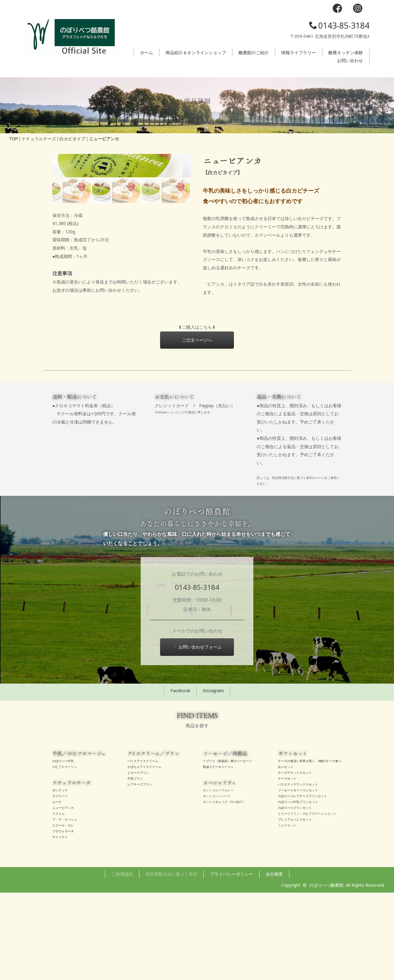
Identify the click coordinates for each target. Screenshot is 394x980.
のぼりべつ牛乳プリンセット (298, 889)
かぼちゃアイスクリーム (144, 854)
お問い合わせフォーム (197, 735)
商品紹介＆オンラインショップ (196, 52)
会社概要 (274, 961)
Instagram (213, 778)
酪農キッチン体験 (346, 52)
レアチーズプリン (140, 872)
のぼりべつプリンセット (295, 895)
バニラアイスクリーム (143, 848)
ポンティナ (60, 878)
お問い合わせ (350, 60)
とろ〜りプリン (138, 860)
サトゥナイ (60, 924)
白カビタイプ (72, 139)
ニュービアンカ (63, 895)
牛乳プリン (135, 866)
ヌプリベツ (60, 883)
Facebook (180, 778)
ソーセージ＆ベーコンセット (298, 878)
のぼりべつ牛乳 (63, 848)
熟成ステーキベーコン (218, 854)
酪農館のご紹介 (254, 52)
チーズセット (287, 866)
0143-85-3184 (339, 26)
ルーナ (57, 889)
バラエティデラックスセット (298, 872)
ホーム (147, 52)
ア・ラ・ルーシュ (65, 907)
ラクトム (58, 901)
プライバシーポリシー (231, 961)
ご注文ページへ (197, 427)
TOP (14, 139)
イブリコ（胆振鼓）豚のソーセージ (227, 848)
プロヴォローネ (63, 918)
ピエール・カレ (63, 913)
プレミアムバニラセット (295, 907)
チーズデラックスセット (295, 860)
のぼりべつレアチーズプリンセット (303, 883)
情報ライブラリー (299, 52)
